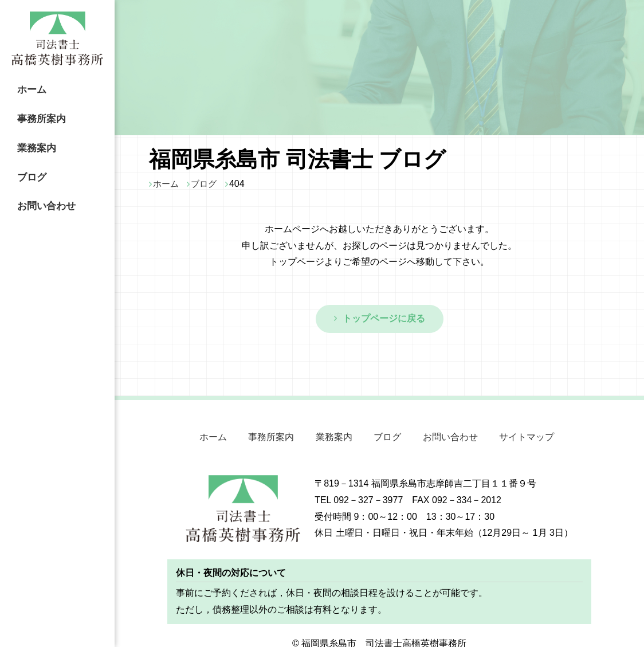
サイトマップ (519, 435)
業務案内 (32, 142)
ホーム (27, 89)
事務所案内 (37, 115)
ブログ (27, 168)
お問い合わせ (42, 195)
